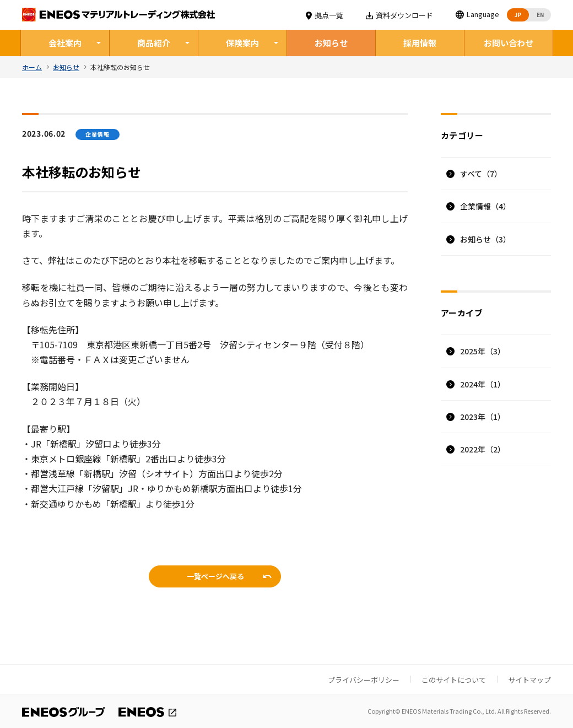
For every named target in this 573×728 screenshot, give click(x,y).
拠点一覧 (325, 15)
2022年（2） (483, 449)
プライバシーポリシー (364, 679)
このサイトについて (454, 679)
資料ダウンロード (400, 15)
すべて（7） (481, 173)
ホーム (32, 67)
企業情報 (485, 206)
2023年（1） (483, 416)
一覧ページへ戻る (215, 576)
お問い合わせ (509, 43)
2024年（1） (483, 383)
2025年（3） (483, 350)
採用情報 (420, 43)
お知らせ (331, 43)
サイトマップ (529, 679)
